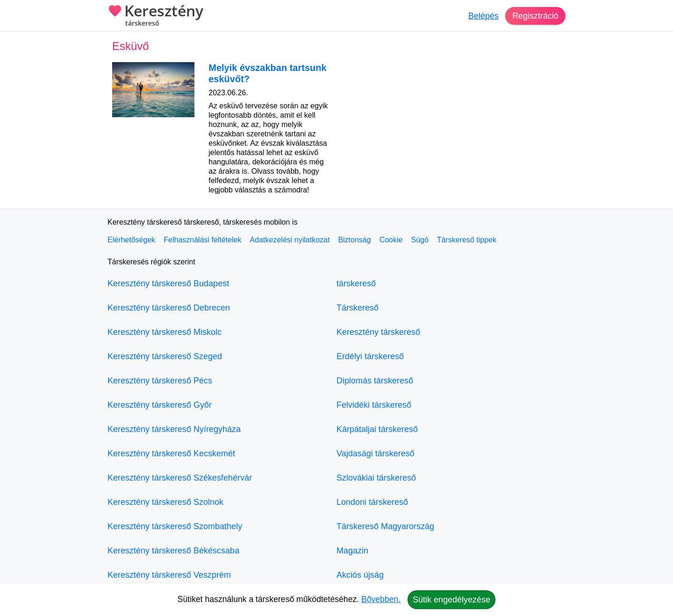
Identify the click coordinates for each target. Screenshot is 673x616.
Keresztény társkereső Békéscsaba (173, 551)
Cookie (391, 240)
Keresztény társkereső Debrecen (169, 308)
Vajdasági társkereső (376, 453)
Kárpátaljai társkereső (377, 429)
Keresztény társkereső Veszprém (169, 575)
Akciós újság (360, 575)
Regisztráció (535, 16)
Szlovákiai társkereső (376, 478)
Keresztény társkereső (378, 332)
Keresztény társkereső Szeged (165, 356)
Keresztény (155, 16)
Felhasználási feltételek (202, 240)
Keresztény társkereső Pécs (160, 381)
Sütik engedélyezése (451, 600)
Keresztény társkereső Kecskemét (171, 453)
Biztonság (354, 240)
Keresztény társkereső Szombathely (175, 526)
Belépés (483, 16)
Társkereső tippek (467, 240)
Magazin (352, 551)
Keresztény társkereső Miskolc (165, 332)
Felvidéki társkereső (374, 405)
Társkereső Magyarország (385, 526)
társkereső (356, 283)
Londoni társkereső (372, 502)
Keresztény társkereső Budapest (168, 283)
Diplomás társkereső (375, 381)
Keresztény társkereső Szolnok (165, 502)
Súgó (419, 240)
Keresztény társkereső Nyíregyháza (174, 429)
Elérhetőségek (131, 240)
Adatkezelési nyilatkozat (290, 240)
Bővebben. (381, 599)
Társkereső (358, 308)
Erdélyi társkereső (370, 356)
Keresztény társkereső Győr (160, 405)
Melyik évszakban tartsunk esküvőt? (267, 73)
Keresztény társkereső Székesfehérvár (180, 478)
